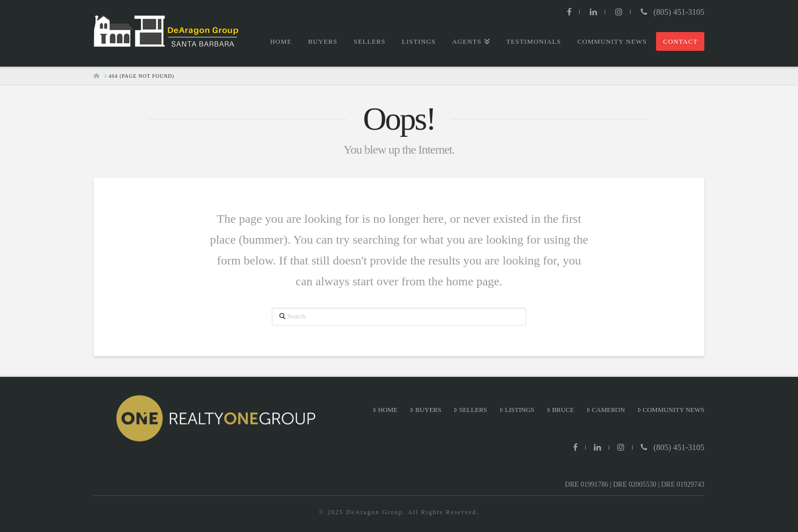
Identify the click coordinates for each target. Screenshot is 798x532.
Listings (517, 410)
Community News (671, 410)
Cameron (606, 410)
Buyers (425, 410)
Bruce (560, 410)
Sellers (470, 410)
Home (385, 410)
